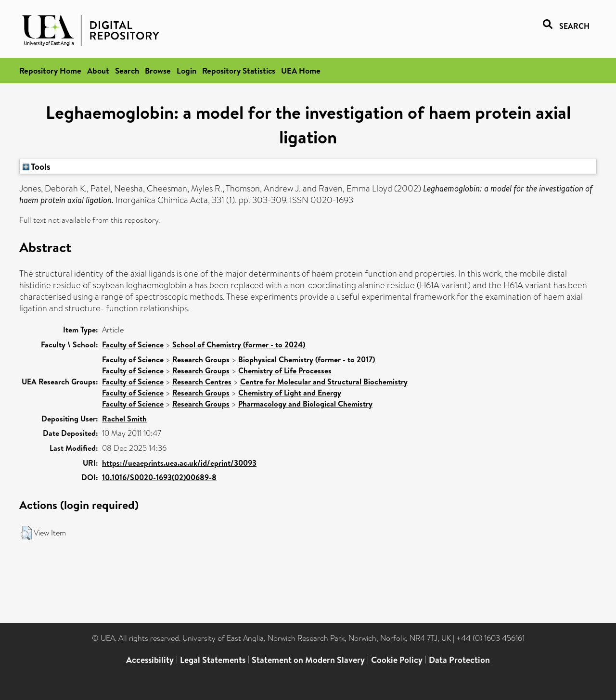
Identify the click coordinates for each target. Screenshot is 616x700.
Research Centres (202, 382)
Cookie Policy (397, 660)
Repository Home (50, 70)
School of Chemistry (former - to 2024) (239, 344)
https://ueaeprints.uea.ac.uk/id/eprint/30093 (179, 463)
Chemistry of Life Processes (285, 370)
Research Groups (201, 359)
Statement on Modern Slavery (308, 660)
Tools (37, 166)
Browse (158, 70)
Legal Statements (213, 660)
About (98, 70)
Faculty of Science (133, 344)
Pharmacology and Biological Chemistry (305, 404)
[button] (26, 533)
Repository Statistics (239, 70)
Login (186, 70)
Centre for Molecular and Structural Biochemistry (324, 382)
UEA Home (301, 70)
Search (127, 70)
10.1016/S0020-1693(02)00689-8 (159, 477)
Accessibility (150, 660)
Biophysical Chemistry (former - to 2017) (307, 359)
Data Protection (459, 660)
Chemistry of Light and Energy (290, 393)
